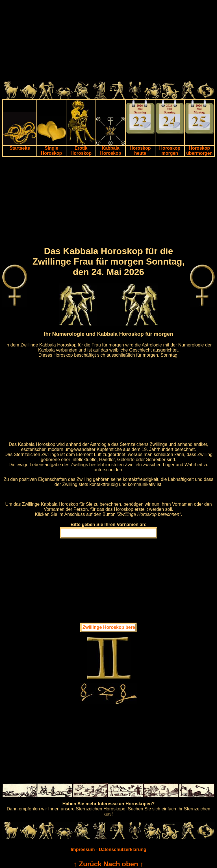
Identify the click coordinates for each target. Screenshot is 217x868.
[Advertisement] (108, 42)
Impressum (83, 850)
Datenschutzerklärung (123, 850)
